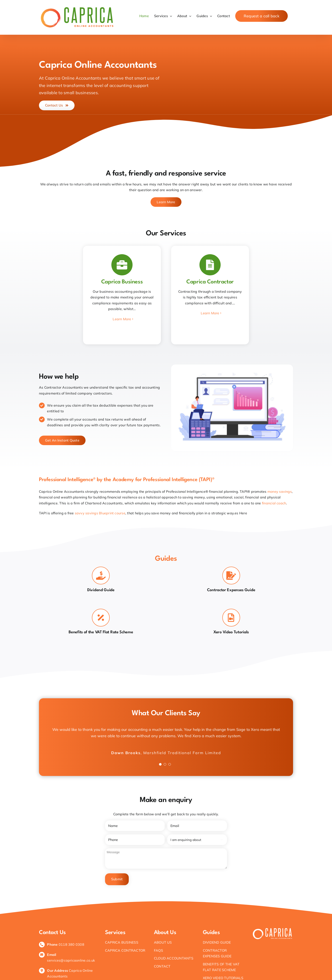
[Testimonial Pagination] (160, 764)
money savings (280, 491)
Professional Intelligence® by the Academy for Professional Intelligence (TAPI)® (127, 480)
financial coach (274, 503)
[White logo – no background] (272, 927)
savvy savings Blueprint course (100, 513)
